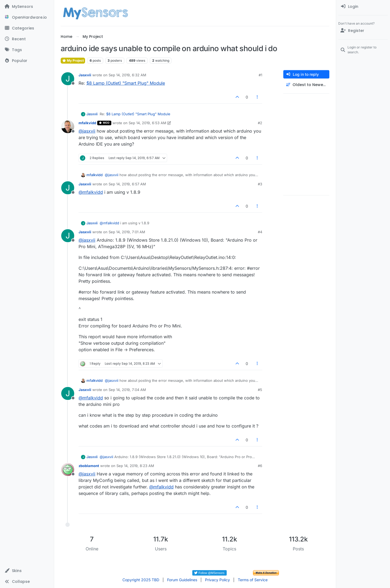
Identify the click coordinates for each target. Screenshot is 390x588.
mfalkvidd (87, 123)
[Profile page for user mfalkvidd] (68, 127)
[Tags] (27, 50)
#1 (260, 75)
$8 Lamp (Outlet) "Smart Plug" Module (126, 83)
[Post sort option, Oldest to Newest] (306, 85)
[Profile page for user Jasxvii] (68, 79)
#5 (260, 390)
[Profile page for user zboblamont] (68, 469)
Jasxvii (85, 75)
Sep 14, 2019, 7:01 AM (127, 232)
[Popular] (27, 61)
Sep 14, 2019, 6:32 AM (127, 75)
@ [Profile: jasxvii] (87, 131)
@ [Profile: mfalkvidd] (91, 192)
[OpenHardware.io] (27, 17)
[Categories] (27, 28)
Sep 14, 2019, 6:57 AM (127, 184)
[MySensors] (27, 6)
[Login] (363, 6)
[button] (27, 571)
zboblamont (89, 466)
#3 (260, 184)
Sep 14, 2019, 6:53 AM (147, 123)
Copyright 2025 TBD (141, 580)
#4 (260, 232)
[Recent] (27, 39)
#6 (260, 466)
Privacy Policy (217, 580)
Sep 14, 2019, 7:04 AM (127, 390)
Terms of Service (253, 580)
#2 (260, 123)
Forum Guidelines (182, 580)
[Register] (363, 31)
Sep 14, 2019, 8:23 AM (135, 466)
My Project (73, 60)
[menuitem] (363, 6)
